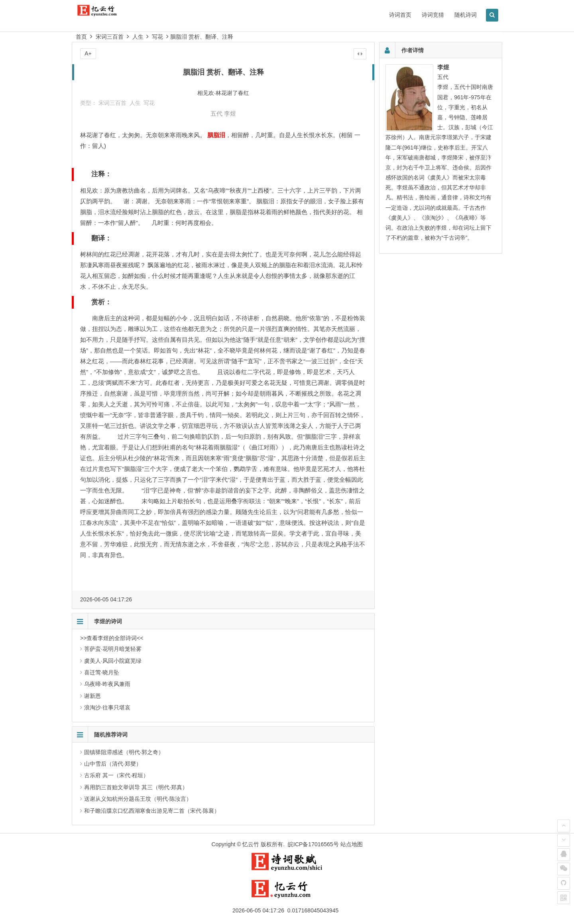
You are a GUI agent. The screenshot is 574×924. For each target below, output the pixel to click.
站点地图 (352, 844)
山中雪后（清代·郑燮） (113, 764)
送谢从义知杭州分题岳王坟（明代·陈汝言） (138, 799)
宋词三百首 (110, 37)
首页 (81, 37)
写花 (157, 37)
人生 (138, 37)
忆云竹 (251, 844)
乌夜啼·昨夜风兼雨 (107, 684)
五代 (216, 113)
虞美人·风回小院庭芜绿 (113, 661)
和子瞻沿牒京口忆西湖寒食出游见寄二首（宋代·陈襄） (152, 811)
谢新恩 (92, 696)
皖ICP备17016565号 (313, 844)
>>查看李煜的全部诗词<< (112, 638)
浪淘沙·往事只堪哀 (107, 707)
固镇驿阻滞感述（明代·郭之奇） (124, 752)
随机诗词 (466, 15)
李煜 (230, 113)
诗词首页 (400, 15)
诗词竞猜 (433, 15)
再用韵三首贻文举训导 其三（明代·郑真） (136, 787)
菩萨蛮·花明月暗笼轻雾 (113, 649)
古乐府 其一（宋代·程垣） (116, 775)
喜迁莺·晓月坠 (102, 672)
